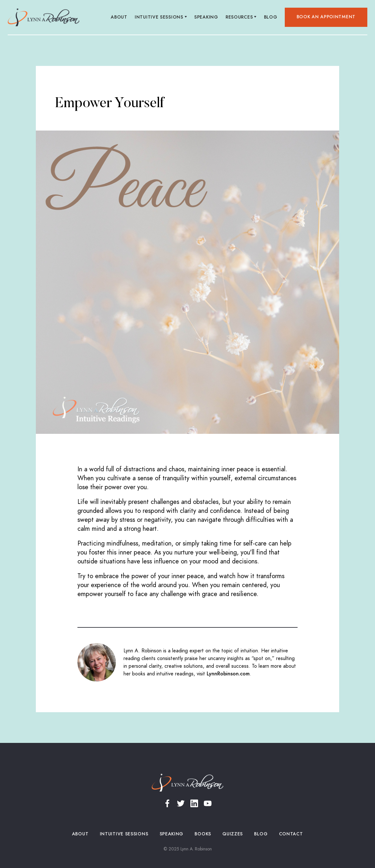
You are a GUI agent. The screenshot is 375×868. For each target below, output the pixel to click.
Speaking (206, 17)
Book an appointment (326, 17)
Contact (291, 834)
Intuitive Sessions (124, 834)
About (119, 17)
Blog (271, 17)
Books (203, 834)
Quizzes (233, 834)
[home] (44, 17)
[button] (161, 17)
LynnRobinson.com (228, 674)
